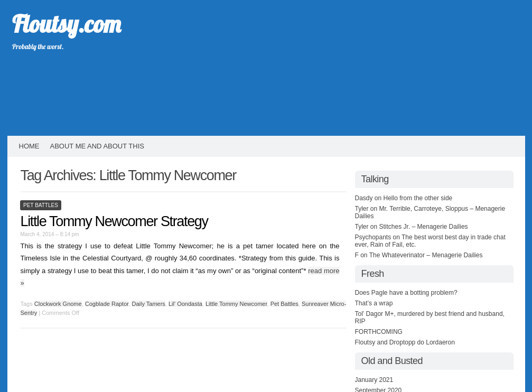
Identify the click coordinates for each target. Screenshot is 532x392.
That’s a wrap (374, 303)
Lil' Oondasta (185, 304)
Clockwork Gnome (58, 304)
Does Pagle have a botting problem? (406, 293)
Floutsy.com (66, 24)
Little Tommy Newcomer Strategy (114, 221)
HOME (29, 146)
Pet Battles (41, 205)
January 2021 (374, 380)
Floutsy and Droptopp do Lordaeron (405, 342)
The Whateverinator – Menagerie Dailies (426, 255)
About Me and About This (97, 146)
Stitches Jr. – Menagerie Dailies (424, 227)
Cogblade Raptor (107, 304)
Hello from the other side (418, 198)
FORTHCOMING (379, 332)
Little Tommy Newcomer (236, 304)
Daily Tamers (148, 304)
